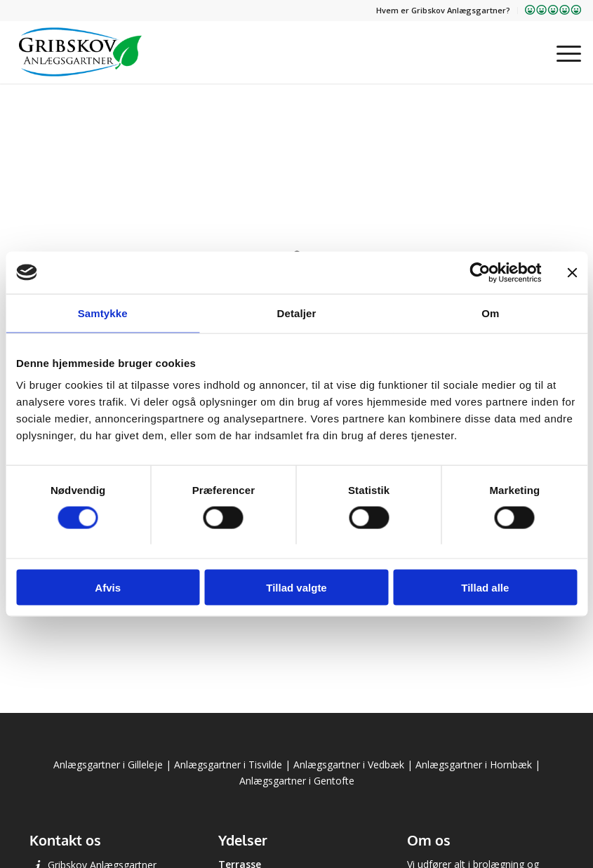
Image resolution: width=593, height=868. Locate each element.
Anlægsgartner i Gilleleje (108, 764)
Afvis (108, 588)
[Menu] (562, 52)
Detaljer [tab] (297, 313)
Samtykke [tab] (103, 313)
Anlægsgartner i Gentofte (297, 781)
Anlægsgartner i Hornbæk (474, 764)
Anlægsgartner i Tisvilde (228, 764)
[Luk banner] (572, 272)
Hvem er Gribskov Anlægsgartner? (443, 10)
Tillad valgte (296, 588)
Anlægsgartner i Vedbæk (349, 764)
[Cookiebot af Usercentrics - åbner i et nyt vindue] (480, 272)
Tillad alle (485, 588)
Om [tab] (490, 313)
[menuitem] (444, 11)
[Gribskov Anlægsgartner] (80, 52)
